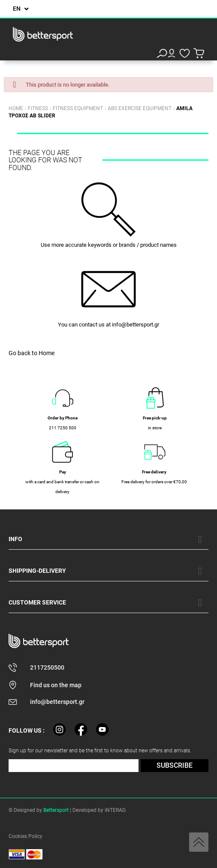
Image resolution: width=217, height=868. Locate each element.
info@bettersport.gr (136, 325)
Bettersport (56, 810)
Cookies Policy (26, 836)
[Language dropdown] (21, 9)
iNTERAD (115, 810)
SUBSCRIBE (175, 765)
